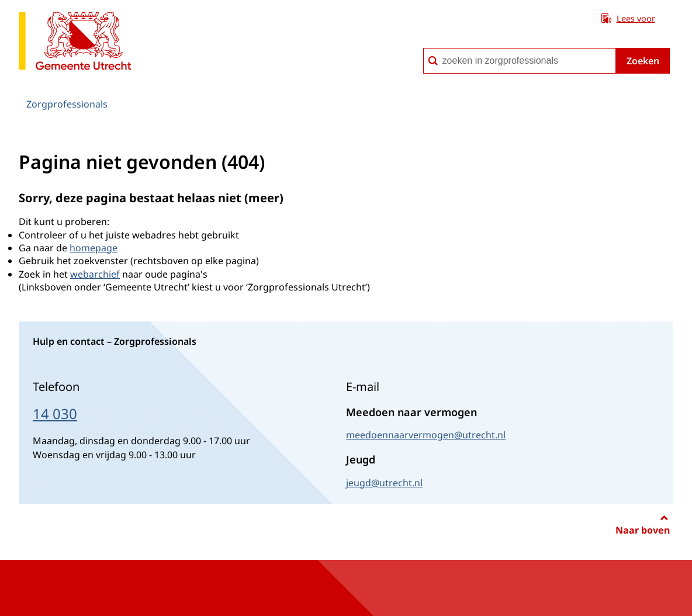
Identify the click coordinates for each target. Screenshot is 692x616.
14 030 (55, 413)
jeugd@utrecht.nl (384, 483)
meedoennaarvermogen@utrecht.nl (426, 435)
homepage (94, 248)
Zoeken (643, 61)
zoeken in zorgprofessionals (423, 48)
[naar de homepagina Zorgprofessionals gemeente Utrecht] (75, 43)
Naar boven (643, 530)
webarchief (95, 274)
